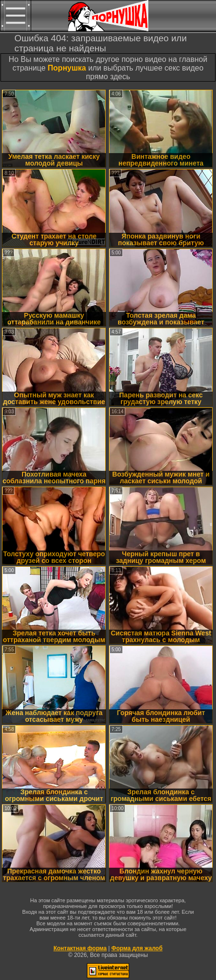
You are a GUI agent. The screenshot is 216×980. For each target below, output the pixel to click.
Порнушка (67, 68)
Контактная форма (80, 948)
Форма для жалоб (137, 948)
